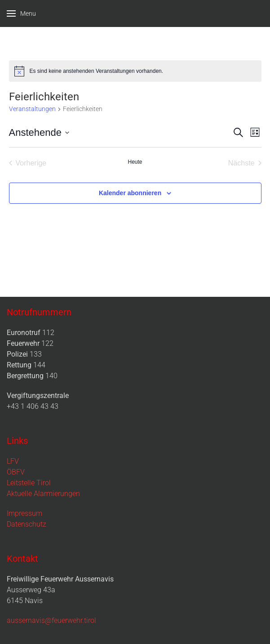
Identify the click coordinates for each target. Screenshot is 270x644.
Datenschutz (27, 524)
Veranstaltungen (32, 109)
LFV (13, 461)
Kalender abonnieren (130, 193)
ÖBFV (16, 472)
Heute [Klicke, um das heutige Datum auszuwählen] (135, 162)
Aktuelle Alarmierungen (43, 494)
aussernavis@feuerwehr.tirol (51, 620)
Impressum (24, 513)
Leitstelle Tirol (29, 483)
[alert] (135, 71)
